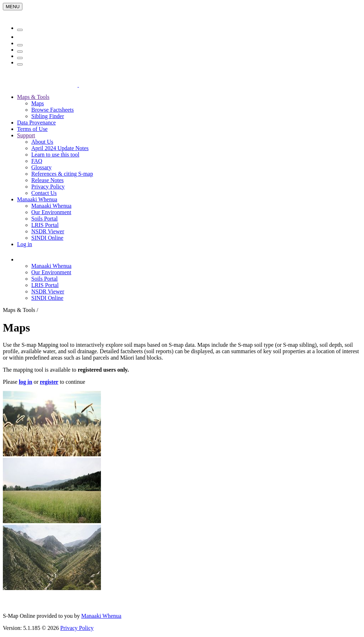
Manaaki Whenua (51, 206)
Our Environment (51, 212)
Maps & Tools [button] (33, 97)
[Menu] (13, 7)
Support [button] (26, 135)
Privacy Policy (48, 187)
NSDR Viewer (48, 231)
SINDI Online (47, 238)
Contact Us (44, 193)
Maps (38, 103)
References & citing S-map (62, 174)
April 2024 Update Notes (60, 148)
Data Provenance (36, 123)
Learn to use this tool (55, 155)
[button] (58, 259)
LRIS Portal (45, 225)
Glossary (41, 167)
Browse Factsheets (53, 110)
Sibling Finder (48, 116)
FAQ (37, 161)
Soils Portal (44, 219)
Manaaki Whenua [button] (37, 199)
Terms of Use (32, 129)
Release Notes (47, 180)
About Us (42, 142)
